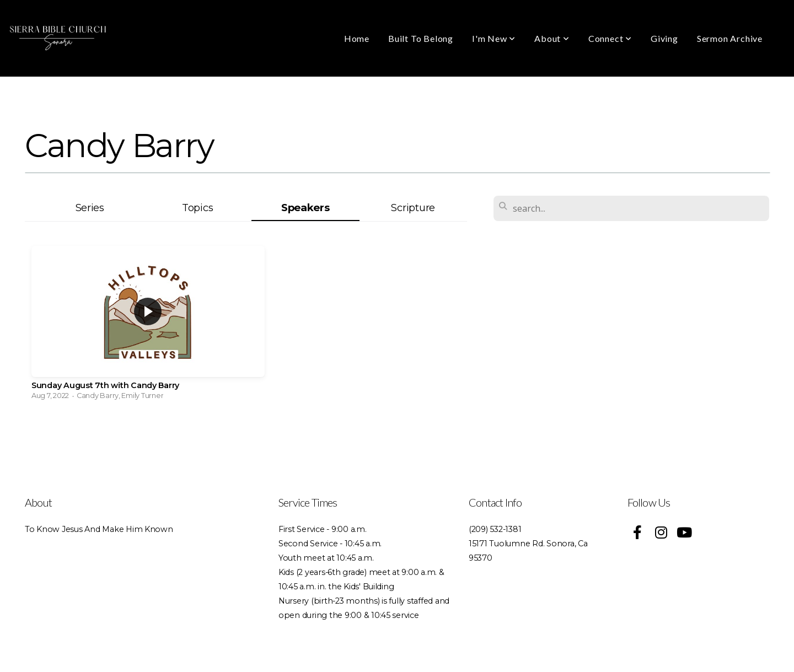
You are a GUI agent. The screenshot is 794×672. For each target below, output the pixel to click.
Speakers (305, 208)
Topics (197, 208)
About (552, 38)
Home (357, 38)
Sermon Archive (730, 38)
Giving (664, 38)
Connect (610, 38)
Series (90, 208)
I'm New (494, 38)
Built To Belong (421, 38)
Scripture (413, 208)
